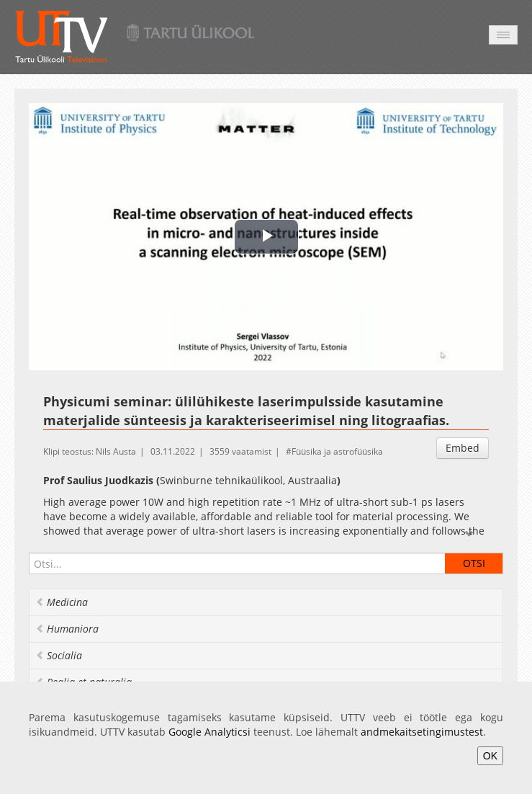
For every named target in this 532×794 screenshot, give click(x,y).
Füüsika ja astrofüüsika (337, 451)
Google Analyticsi (209, 732)
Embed (463, 448)
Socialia (59, 655)
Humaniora (67, 629)
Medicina (62, 602)
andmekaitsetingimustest (422, 732)
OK (490, 756)
